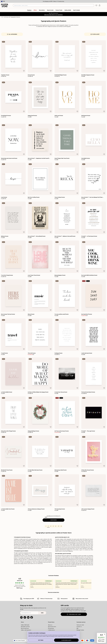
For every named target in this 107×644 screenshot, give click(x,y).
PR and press (51, 628)
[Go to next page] (61, 526)
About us (50, 625)
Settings (41, 640)
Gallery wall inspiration (26, 630)
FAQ (77, 628)
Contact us (79, 627)
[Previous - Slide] (28, 584)
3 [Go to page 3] (53, 526)
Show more (54, 520)
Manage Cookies (80, 630)
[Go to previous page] (46, 526)
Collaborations (51, 630)
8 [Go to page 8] (59, 526)
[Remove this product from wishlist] (24, 71)
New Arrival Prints (25, 628)
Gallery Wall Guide (25, 625)
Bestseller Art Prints (25, 627)
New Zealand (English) (20, 640)
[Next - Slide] (93, 584)
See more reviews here (53, 592)
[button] (101, 638)
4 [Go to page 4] (56, 526)
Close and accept (66, 640)
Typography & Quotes (15, 17)
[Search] (93, 5)
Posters (7, 17)
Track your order (80, 625)
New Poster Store (52, 627)
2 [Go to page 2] (51, 526)
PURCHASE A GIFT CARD (74, 614)
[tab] (96, 5)
